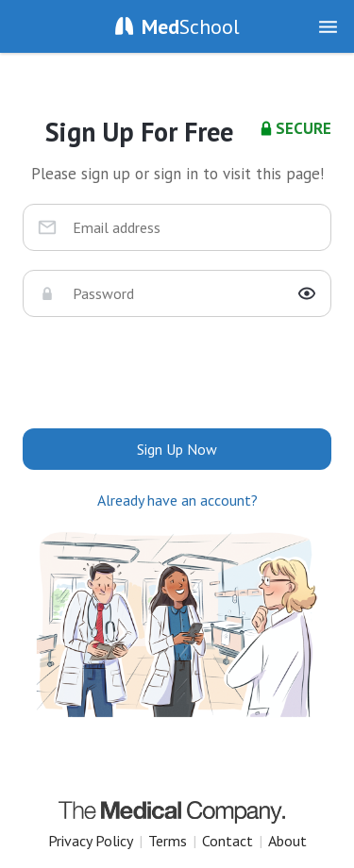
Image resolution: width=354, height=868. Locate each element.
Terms (168, 841)
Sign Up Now (177, 449)
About (287, 841)
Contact (228, 841)
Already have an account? (177, 500)
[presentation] (177, 373)
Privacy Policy (91, 841)
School (191, 26)
